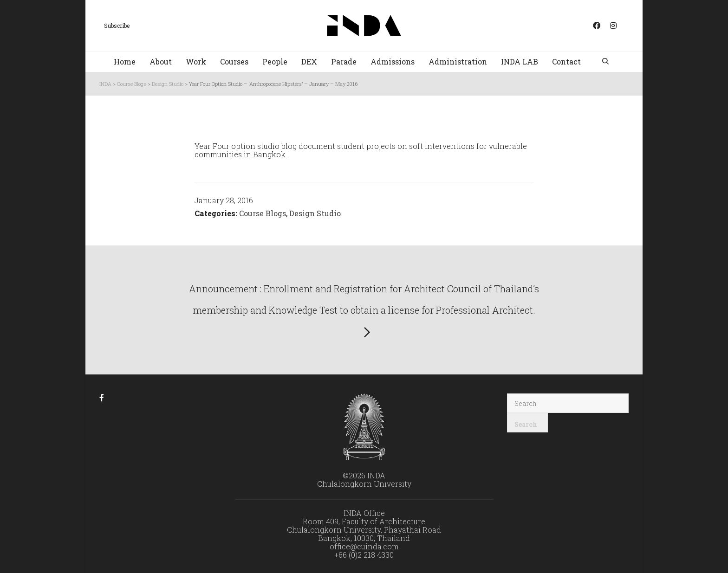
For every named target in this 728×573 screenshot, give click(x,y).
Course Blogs (263, 213)
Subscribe (117, 26)
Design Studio (315, 213)
